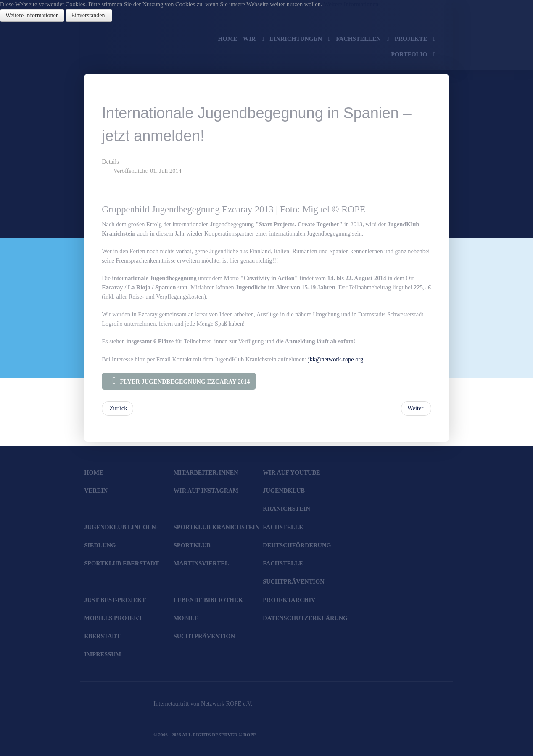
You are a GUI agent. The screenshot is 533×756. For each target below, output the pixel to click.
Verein (96, 491)
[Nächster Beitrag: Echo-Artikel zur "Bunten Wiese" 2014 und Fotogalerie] (416, 409)
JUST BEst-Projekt (115, 600)
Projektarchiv (289, 600)
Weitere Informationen (351, 4)
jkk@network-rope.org (336, 359)
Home (94, 472)
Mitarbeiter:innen (206, 472)
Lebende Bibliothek (208, 600)
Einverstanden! (89, 15)
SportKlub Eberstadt (121, 563)
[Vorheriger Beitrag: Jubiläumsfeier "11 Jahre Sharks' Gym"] (117, 409)
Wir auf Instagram (206, 491)
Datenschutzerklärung (305, 618)
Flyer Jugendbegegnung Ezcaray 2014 (179, 381)
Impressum (103, 654)
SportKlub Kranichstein (217, 527)
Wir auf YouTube (291, 472)
